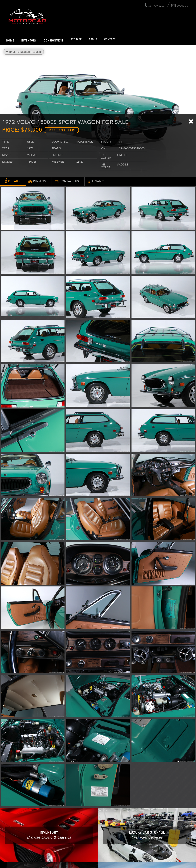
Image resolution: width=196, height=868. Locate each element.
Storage (76, 39)
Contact (110, 39)
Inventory (29, 41)
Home (10, 41)
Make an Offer (61, 130)
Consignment (54, 41)
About (93, 39)
